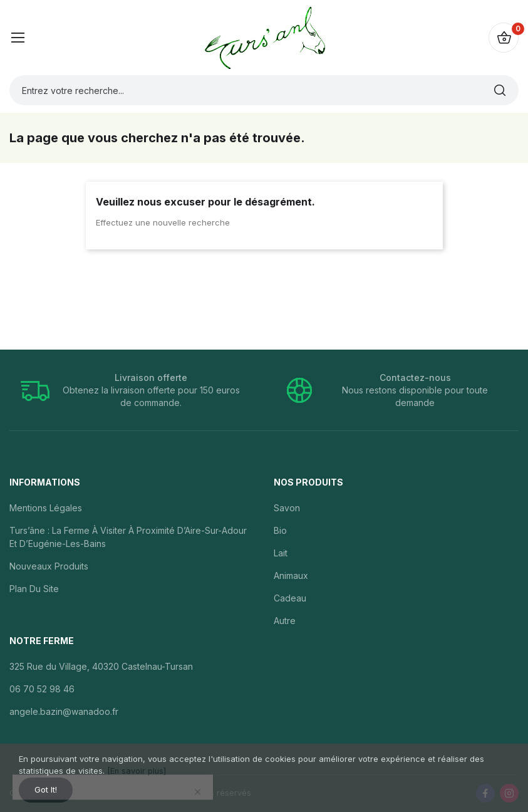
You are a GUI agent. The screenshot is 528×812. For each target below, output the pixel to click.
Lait (281, 553)
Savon (287, 508)
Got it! (49, 789)
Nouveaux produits (49, 566)
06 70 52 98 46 (42, 689)
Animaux (291, 575)
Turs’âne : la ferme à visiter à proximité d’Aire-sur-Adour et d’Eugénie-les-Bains (128, 537)
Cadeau (290, 598)
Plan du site (34, 589)
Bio (280, 530)
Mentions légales (46, 508)
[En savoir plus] (137, 768)
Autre (285, 621)
